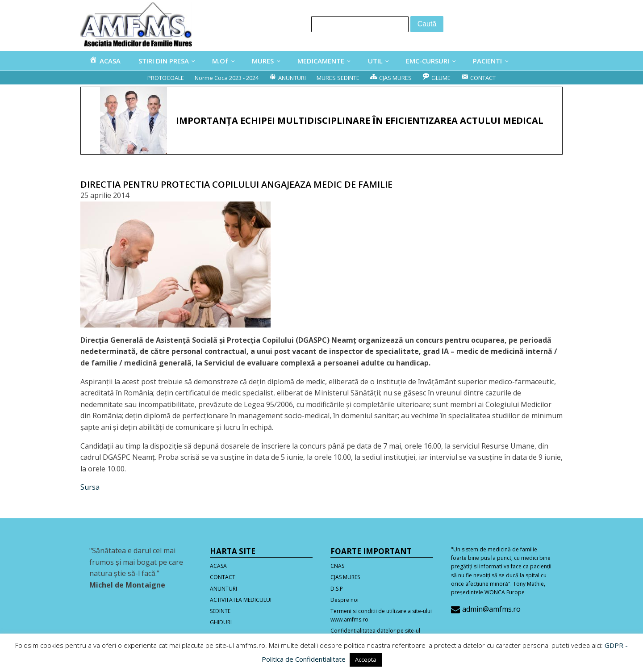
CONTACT (223, 577)
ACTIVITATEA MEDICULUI (241, 600)
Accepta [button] (366, 659)
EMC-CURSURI (428, 61)
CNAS (337, 566)
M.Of (220, 61)
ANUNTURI (223, 589)
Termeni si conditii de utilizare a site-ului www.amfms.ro (381, 615)
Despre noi (344, 600)
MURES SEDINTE (338, 78)
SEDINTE (220, 611)
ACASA (218, 566)
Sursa (90, 487)
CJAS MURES (345, 577)
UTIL (375, 61)
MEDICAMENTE (321, 61)
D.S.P (337, 589)
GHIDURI (221, 622)
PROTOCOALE (166, 78)
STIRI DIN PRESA (164, 61)
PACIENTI (487, 61)
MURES (263, 61)
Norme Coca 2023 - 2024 (227, 78)
